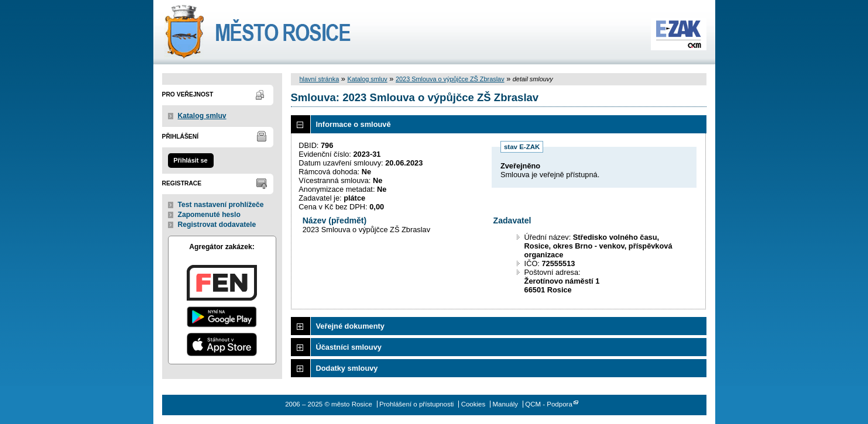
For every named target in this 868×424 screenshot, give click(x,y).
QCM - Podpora (549, 404)
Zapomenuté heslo (209, 215)
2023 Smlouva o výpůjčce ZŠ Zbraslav (450, 79)
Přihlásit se (190, 160)
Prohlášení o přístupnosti (416, 404)
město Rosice (257, 32)
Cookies (474, 404)
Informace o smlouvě (354, 124)
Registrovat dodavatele (217, 225)
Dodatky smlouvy (347, 368)
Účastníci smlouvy (349, 347)
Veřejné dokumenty (350, 326)
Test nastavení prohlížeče (221, 205)
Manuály (505, 404)
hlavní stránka (320, 79)
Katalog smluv (202, 116)
